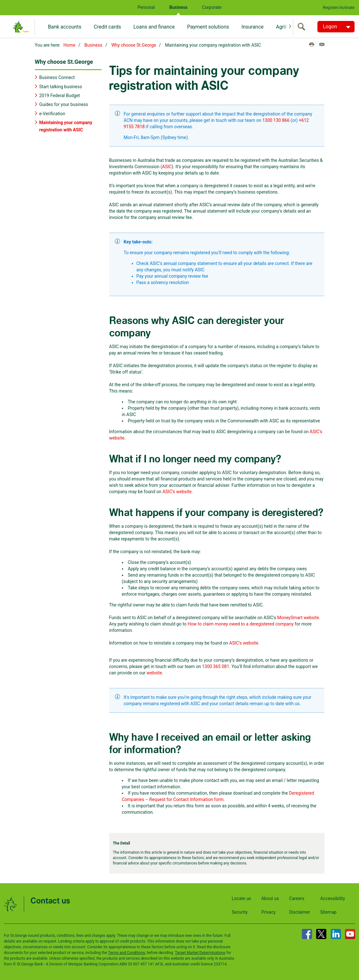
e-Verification (52, 113)
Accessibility (333, 898)
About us (270, 898)
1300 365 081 (216, 666)
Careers (297, 898)
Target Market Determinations (200, 952)
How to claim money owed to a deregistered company (241, 624)
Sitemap (328, 912)
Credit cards (107, 27)
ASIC (167, 167)
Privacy (268, 912)
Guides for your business (64, 104)
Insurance (253, 27)
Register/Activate (339, 7)
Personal (146, 7)
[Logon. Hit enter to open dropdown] (336, 27)
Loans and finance (154, 27)
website (154, 673)
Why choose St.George (134, 45)
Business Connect (57, 77)
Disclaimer (300, 912)
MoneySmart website (298, 618)
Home (70, 45)
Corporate (212, 7)
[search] (303, 27)
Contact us (50, 901)
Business (178, 7)
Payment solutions (208, 27)
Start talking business (61, 86)
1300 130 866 (276, 120)
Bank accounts (65, 27)
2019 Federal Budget (60, 95)
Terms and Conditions (126, 952)
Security (240, 912)
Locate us (241, 898)
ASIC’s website (177, 492)
